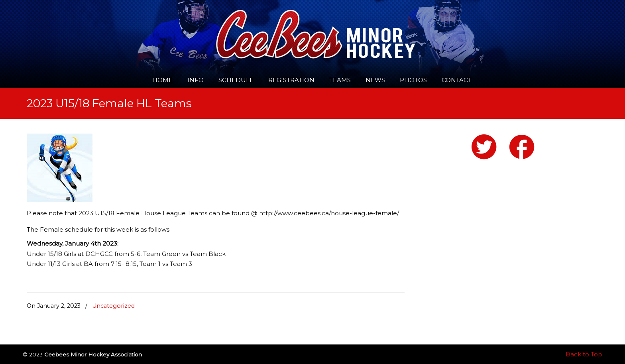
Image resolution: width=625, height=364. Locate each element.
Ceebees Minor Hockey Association (108, 29)
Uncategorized (113, 306)
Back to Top (584, 354)
